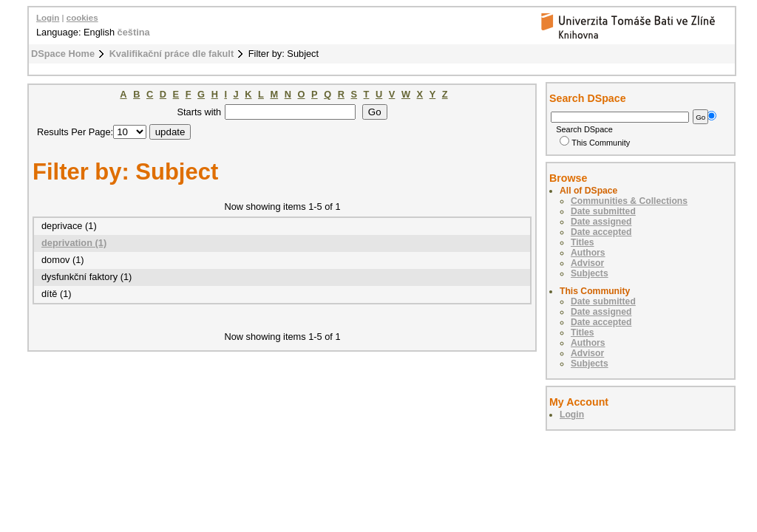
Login (48, 18)
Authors (588, 253)
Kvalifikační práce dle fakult (172, 54)
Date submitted (603, 211)
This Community (595, 143)
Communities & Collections (629, 201)
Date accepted (601, 232)
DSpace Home (63, 54)
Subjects (590, 273)
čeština (134, 32)
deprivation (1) (74, 243)
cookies (82, 18)
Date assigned (601, 222)
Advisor (587, 263)
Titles (583, 242)
